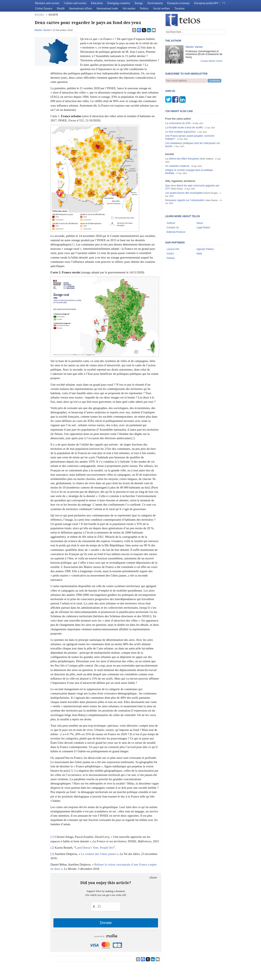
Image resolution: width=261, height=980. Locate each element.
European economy (179, 3)
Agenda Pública (205, 249)
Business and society (47, 3)
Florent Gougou (211, 193)
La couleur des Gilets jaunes (99, 854)
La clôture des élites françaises (182, 159)
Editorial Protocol (176, 232)
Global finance (44, 8)
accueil (39, 15)
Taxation (179, 8)
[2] (133, 438)
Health (61, 8)
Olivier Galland (206, 159)
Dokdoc (171, 258)
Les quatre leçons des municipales (184, 193)
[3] (71, 771)
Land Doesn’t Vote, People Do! (95, 848)
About (200, 223)
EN (216, 3)
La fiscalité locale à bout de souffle (184, 128)
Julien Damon (212, 200)
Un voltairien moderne (177, 166)
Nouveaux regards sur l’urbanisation (185, 200)
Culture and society (75, 3)
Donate (106, 923)
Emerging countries (119, 3)
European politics (205, 3)
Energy (139, 3)
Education (97, 3)
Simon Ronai (176, 189)
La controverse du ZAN (178, 123)
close (153, 878)
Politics (144, 8)
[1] (73, 244)
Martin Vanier (43, 30)
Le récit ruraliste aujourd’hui (180, 132)
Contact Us (173, 228)
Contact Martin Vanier (211, 61)
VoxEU (170, 254)
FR (224, 3)
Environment (155, 3)
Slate (199, 254)
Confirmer (214, 81)
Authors (171, 223)
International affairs (81, 8)
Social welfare (161, 8)
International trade (107, 8)
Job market (129, 8)
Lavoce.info (173, 249)
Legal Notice (203, 228)
